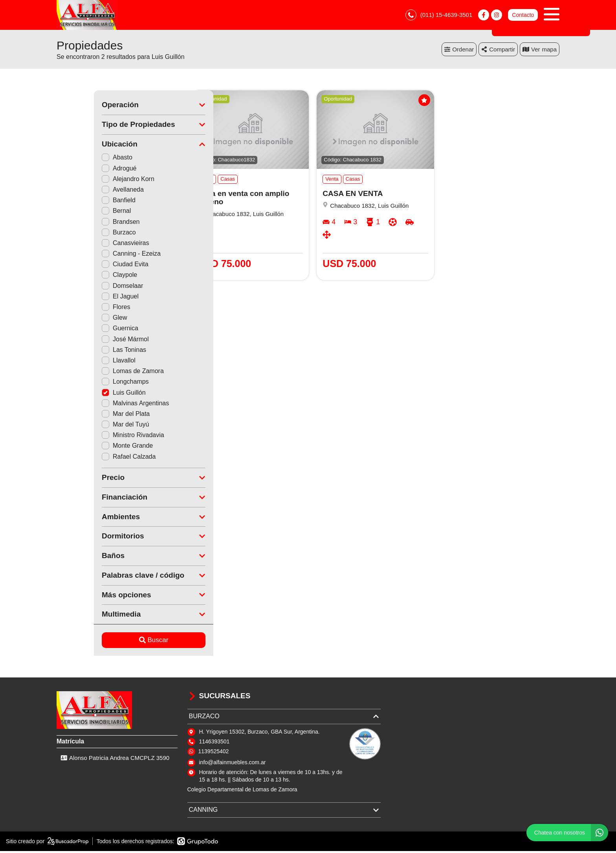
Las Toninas (87, 351)
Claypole (82, 277)
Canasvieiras (88, 244)
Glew (77, 319)
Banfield (81, 202)
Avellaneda (85, 191)
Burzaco (82, 234)
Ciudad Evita (88, 266)
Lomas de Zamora (95, 373)
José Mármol (88, 341)
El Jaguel (83, 298)
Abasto (80, 159)
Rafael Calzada (91, 458)
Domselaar (85, 287)
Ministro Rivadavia (96, 437)
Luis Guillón (86, 394)
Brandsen (83, 223)
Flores (79, 308)
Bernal (79, 213)
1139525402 (214, 753)
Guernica (83, 330)
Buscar (116, 642)
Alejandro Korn (91, 180)
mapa (540, 51)
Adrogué (82, 170)
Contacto (523, 16)
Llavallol (81, 362)
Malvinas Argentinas (98, 405)
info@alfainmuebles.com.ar (233, 764)
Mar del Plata (88, 415)
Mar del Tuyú (88, 426)
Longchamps (88, 383)
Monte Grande (90, 448)
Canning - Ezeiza (94, 255)
